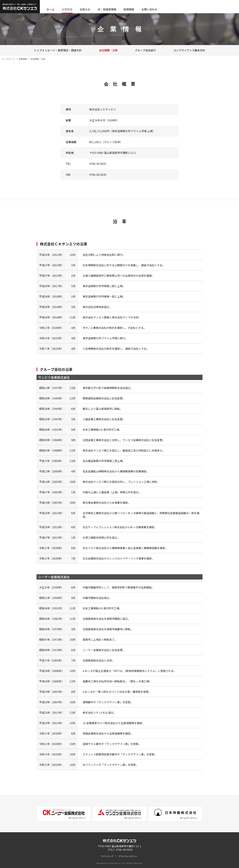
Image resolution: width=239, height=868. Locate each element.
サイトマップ (107, 856)
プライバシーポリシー (128, 856)
